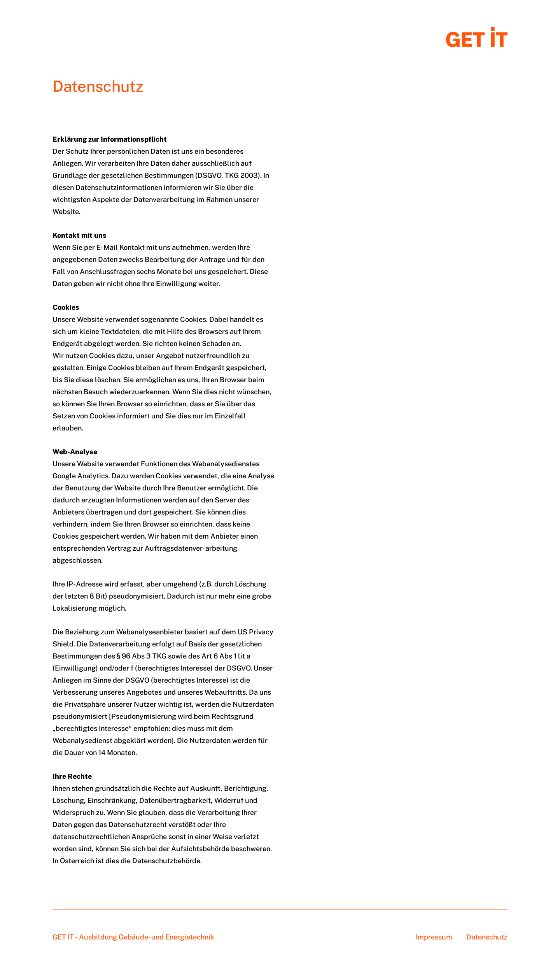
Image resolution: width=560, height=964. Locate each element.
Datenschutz (487, 937)
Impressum (434, 937)
